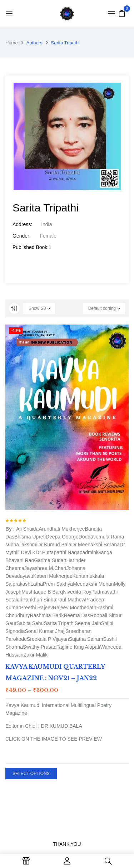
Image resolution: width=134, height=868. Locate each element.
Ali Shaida (27, 529)
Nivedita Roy (77, 592)
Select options (31, 774)
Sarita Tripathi (59, 623)
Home (12, 43)
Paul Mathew (71, 600)
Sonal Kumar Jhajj (45, 631)
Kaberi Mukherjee (53, 576)
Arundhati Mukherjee (62, 529)
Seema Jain (88, 623)
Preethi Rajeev (36, 608)
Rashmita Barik (47, 615)
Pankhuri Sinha (39, 600)
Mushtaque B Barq (42, 592)
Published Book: (31, 247)
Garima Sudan (50, 560)
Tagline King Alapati (78, 647)
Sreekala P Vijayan (48, 639)
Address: (22, 224)
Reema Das (77, 615)
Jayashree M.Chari (45, 568)
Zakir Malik (36, 655)
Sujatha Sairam (86, 639)
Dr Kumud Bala (54, 545)
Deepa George (62, 537)
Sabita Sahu (30, 623)
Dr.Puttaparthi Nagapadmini (66, 552)
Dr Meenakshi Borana (95, 545)
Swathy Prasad (40, 647)
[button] (122, 13)
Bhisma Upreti (30, 537)
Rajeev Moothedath (75, 608)
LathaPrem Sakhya (52, 584)
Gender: (22, 236)
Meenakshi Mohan (93, 584)
